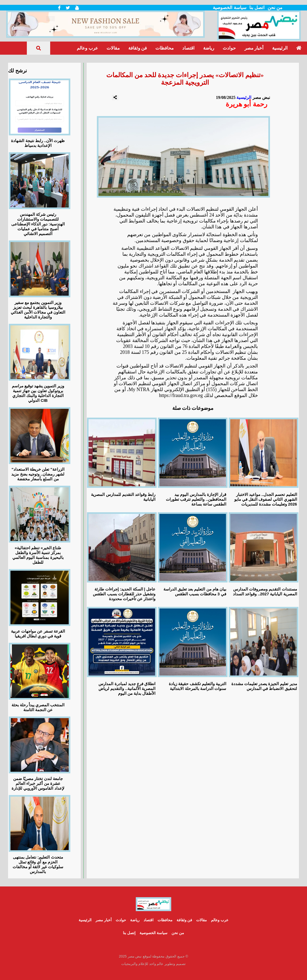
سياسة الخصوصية (229, 8)
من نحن (275, 8)
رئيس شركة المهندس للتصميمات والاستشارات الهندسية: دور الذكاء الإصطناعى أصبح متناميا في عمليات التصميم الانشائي (38, 224)
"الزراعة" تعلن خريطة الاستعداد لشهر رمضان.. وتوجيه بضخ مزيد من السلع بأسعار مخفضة (38, 474)
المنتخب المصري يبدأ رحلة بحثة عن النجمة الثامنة (38, 707)
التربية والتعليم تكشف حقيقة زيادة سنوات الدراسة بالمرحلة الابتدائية (198, 686)
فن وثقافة (138, 48)
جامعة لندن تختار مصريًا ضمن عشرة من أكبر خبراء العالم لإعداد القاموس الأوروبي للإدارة (38, 783)
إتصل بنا (129, 933)
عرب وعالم (87, 48)
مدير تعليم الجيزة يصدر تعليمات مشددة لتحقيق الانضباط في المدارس (264, 686)
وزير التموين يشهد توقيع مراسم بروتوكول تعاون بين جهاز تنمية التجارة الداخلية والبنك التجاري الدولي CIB (38, 393)
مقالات (113, 48)
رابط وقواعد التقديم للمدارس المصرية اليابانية (123, 497)
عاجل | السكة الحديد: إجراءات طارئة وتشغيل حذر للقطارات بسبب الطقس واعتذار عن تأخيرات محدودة (124, 594)
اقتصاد (188, 48)
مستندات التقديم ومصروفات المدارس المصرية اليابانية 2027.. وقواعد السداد (265, 591)
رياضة (209, 48)
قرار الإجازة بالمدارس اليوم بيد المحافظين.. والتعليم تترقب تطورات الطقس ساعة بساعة (196, 499)
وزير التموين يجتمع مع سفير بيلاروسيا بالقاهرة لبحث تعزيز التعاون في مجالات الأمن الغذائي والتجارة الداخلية (38, 310)
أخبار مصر (254, 48)
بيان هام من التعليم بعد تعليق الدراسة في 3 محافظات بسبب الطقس (195, 591)
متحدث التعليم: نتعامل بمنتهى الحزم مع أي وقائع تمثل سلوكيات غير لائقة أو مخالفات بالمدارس (38, 864)
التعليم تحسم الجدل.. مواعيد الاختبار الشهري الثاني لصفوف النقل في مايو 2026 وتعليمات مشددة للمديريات (266, 499)
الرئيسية (280, 48)
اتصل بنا (257, 8)
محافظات (165, 48)
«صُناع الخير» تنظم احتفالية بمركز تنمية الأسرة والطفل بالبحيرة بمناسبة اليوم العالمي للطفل (38, 555)
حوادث (229, 48)
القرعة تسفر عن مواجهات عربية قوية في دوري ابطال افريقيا (38, 634)
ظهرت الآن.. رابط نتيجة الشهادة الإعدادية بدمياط (38, 143)
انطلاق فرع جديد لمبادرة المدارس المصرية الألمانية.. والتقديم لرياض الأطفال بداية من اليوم (127, 688)
